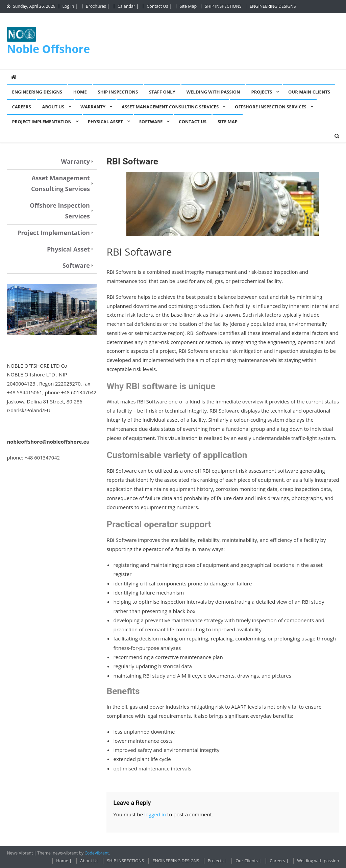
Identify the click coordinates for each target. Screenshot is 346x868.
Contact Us (193, 122)
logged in (155, 814)
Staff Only (162, 92)
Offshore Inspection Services (271, 107)
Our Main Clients (309, 92)
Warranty (93, 107)
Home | (64, 861)
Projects (262, 92)
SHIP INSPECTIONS (223, 6)
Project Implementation (42, 122)
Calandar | (128, 6)
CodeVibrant (97, 853)
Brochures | (98, 6)
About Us (53, 107)
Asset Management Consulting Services (170, 107)
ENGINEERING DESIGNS (273, 6)
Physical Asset (105, 122)
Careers (21, 107)
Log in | (70, 6)
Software (151, 122)
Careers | (279, 861)
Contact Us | (159, 6)
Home (80, 92)
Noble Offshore (48, 49)
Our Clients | (248, 861)
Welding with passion (213, 92)
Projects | (217, 861)
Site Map (188, 6)
